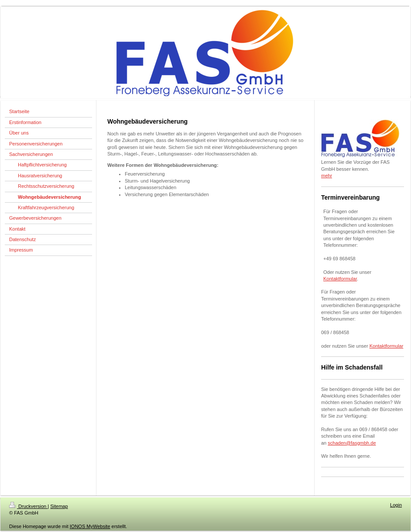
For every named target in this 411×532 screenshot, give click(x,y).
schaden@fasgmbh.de (352, 443)
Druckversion (28, 506)
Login (396, 505)
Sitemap (59, 506)
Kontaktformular (340, 279)
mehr (327, 176)
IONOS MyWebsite (90, 526)
